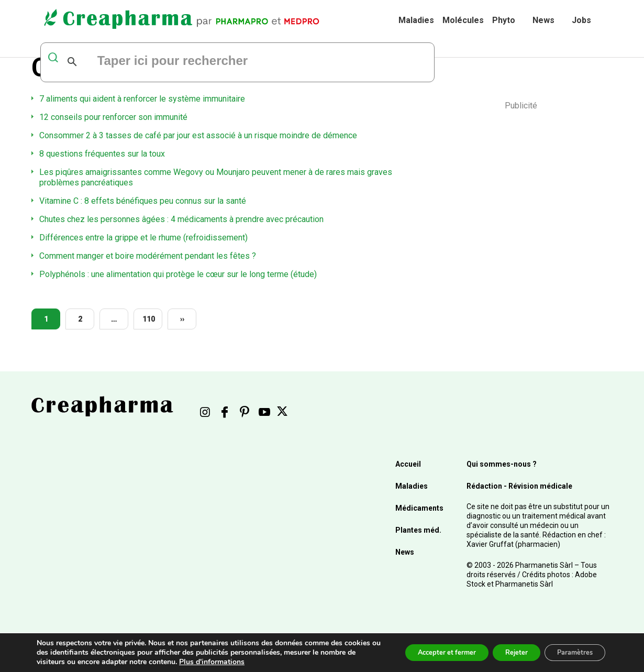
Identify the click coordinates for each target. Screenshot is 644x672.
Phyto (504, 20)
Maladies (416, 20)
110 (149, 319)
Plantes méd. (418, 530)
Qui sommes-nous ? (502, 464)
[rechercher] (224, 62)
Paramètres (570, 652)
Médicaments (419, 508)
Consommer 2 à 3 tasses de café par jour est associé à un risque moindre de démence (198, 135)
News (543, 20)
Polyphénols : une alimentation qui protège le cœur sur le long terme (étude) (178, 274)
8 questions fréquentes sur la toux (102, 154)
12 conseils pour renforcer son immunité (113, 117)
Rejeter (504, 652)
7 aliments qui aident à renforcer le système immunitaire (142, 99)
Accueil (408, 464)
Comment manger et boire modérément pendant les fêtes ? (148, 256)
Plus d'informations (249, 662)
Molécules (463, 20)
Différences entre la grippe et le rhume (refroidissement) (143, 238)
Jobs (581, 20)
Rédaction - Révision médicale (519, 486)
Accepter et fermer (426, 652)
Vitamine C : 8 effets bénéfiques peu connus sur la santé (143, 201)
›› (182, 319)
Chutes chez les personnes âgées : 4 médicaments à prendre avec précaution (181, 219)
